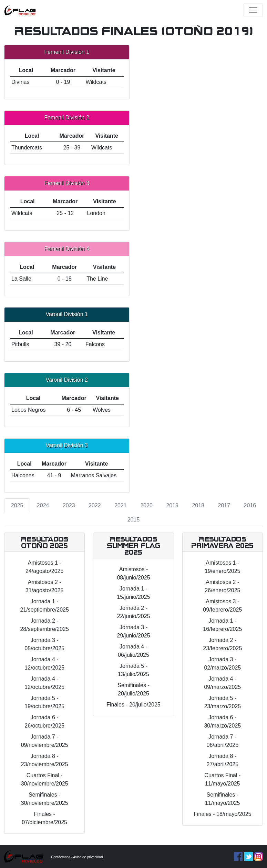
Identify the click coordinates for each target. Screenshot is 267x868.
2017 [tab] (224, 505)
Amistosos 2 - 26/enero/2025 (222, 586)
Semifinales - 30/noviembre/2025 (45, 799)
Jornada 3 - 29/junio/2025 (133, 631)
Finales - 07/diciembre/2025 (44, 818)
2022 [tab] (95, 505)
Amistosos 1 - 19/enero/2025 (222, 567)
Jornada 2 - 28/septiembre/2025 (44, 625)
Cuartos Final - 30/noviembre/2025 (45, 779)
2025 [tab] (17, 505)
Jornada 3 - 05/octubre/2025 (44, 644)
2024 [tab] (43, 505)
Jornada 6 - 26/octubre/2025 (44, 721)
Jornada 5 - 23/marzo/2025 (222, 702)
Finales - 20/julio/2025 (133, 705)
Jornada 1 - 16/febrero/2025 (222, 625)
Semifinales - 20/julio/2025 (133, 689)
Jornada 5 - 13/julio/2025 (133, 670)
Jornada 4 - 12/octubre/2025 (44, 664)
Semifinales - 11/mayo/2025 (222, 799)
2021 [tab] (121, 505)
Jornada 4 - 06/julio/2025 (133, 651)
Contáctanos (61, 857)
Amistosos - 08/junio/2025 (133, 573)
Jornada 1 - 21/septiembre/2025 (44, 606)
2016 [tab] (250, 505)
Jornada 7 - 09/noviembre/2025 (45, 741)
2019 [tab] (172, 505)
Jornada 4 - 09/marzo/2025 (222, 683)
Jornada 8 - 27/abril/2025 (223, 760)
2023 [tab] (69, 505)
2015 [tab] (134, 520)
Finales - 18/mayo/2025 (222, 814)
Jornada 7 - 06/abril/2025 (223, 741)
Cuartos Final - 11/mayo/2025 (222, 779)
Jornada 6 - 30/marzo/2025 (222, 721)
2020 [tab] (146, 505)
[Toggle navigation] (253, 10)
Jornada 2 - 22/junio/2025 (133, 612)
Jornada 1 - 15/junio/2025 (133, 593)
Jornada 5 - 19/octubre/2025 (44, 702)
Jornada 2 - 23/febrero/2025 (222, 644)
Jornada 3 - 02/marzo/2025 (222, 664)
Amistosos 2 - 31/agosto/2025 (44, 586)
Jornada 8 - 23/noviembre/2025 (45, 760)
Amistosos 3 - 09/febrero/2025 (222, 606)
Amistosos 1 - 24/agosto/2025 (44, 567)
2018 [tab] (198, 505)
